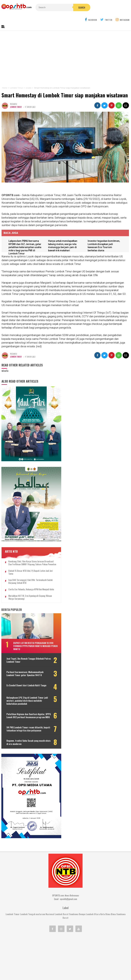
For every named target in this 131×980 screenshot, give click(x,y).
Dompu (82, 889)
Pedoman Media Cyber (76, 966)
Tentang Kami (34, 966)
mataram (41, 889)
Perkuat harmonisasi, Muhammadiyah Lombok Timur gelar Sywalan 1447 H (24, 651)
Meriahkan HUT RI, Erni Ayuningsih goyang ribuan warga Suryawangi (27, 574)
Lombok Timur (16, 99)
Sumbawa (74, 889)
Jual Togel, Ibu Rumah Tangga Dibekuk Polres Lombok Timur (21, 637)
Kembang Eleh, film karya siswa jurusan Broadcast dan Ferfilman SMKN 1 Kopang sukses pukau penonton (27, 535)
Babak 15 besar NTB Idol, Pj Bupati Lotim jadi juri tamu (27, 546)
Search (73, 7)
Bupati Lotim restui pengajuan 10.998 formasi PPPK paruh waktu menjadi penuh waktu (31, 622)
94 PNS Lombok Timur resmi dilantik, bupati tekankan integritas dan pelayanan (20, 714)
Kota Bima (105, 889)
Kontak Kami (53, 966)
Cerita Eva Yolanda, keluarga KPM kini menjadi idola (25, 564)
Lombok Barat (62, 889)
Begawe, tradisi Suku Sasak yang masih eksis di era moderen (23, 729)
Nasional (50, 889)
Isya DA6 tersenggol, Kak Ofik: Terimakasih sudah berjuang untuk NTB (27, 555)
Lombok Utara (93, 889)
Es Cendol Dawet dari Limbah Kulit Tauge (23, 666)
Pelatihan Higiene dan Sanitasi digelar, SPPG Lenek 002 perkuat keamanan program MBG (23, 698)
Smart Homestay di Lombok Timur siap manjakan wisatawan (64, 87)
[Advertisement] (65, 51)
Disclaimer (99, 966)
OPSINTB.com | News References (63, 972)
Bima (113, 889)
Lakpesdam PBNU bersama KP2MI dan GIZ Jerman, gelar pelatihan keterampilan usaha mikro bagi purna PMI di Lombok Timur (25, 240)
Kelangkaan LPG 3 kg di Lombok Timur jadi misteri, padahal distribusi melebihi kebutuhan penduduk (26, 681)
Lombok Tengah (28, 889)
